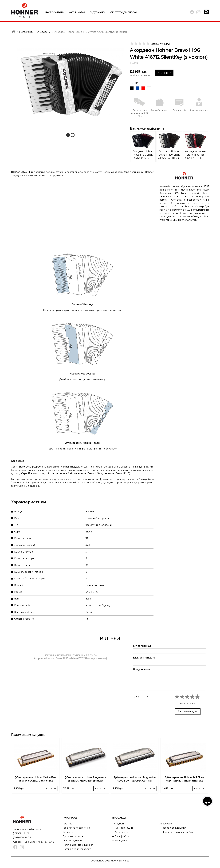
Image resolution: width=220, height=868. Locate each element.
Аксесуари (77, 13)
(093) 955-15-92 (21, 833)
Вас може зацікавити (147, 128)
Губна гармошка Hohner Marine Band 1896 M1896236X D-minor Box (36, 779)
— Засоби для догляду (173, 828)
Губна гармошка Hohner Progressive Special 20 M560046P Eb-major (85, 779)
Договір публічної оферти (77, 849)
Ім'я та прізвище (142, 646)
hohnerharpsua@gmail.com (28, 829)
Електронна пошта (144, 658)
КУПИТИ (51, 789)
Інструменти (55, 13)
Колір (134, 83)
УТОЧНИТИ (164, 73)
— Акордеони (120, 832)
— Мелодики (119, 841)
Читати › (194, 220)
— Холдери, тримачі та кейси (176, 832)
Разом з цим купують (28, 735)
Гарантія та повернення (76, 828)
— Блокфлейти (120, 836)
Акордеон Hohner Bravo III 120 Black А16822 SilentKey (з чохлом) (169, 155)
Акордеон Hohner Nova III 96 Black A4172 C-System (143, 155)
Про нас (67, 824)
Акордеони (44, 32)
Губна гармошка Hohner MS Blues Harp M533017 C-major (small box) (184, 779)
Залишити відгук (161, 44)
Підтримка (98, 13)
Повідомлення (141, 670)
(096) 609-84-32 (22, 838)
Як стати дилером (124, 13)
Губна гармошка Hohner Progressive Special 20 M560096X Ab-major (135, 779)
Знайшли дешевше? (141, 75)
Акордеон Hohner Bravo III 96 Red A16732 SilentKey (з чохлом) (196, 155)
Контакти (68, 832)
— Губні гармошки (122, 828)
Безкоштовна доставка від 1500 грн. (140, 113)
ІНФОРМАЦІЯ (71, 818)
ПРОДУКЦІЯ (120, 818)
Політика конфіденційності (78, 845)
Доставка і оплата (73, 836)
